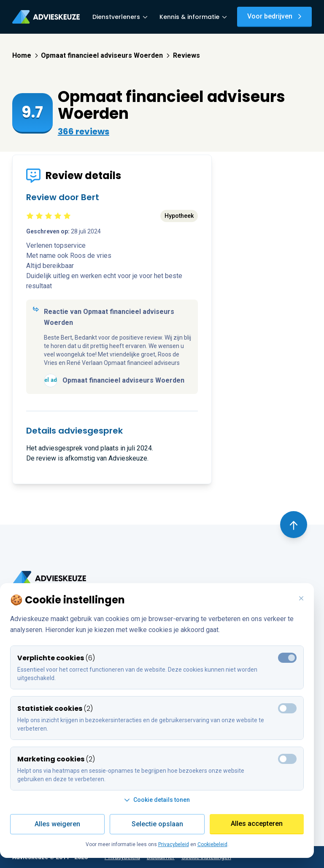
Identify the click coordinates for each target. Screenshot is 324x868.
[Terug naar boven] (294, 525)
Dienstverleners (120, 17)
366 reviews (84, 131)
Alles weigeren (57, 824)
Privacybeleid (174, 844)
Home (25, 55)
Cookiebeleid (212, 844)
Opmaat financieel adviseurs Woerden (105, 55)
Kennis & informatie (193, 17)
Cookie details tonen (157, 800)
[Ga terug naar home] (49, 578)
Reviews (186, 55)
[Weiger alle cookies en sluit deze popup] (301, 599)
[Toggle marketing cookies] (287, 708)
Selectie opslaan (157, 824)
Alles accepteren (257, 824)
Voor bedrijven (274, 16)
